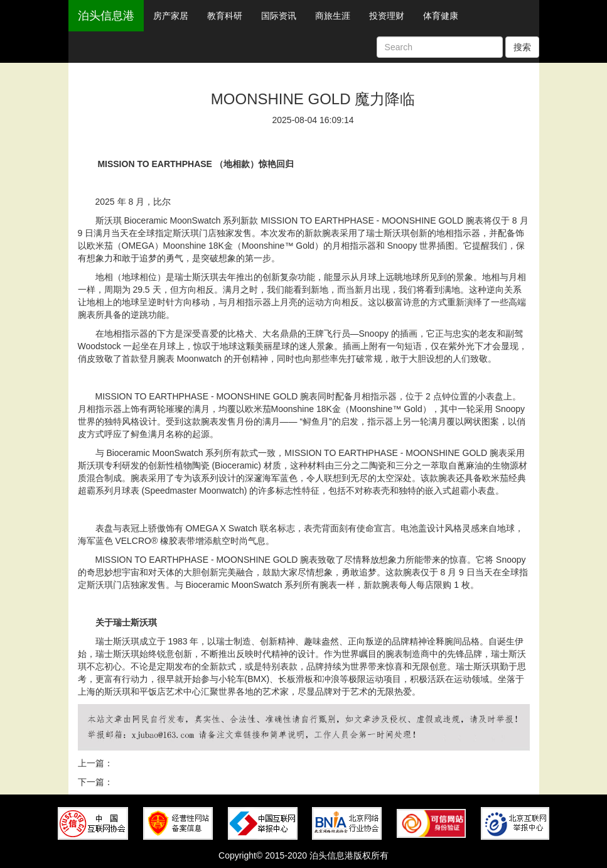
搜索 (522, 47)
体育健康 (441, 16)
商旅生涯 (333, 16)
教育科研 (225, 16)
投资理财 (387, 16)
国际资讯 (279, 16)
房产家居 (171, 16)
